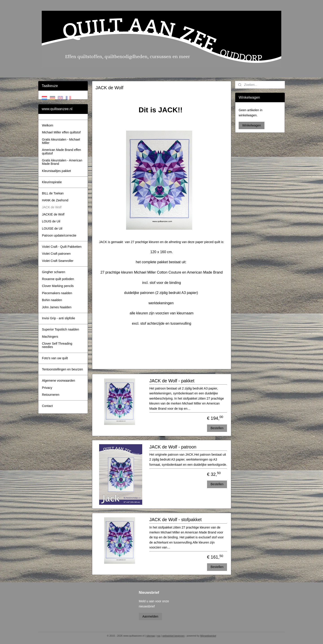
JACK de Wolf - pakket (172, 381)
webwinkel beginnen (174, 636)
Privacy (47, 388)
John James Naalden (57, 307)
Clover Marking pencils (58, 286)
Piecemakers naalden (57, 293)
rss (159, 636)
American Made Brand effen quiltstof (61, 151)
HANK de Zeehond (55, 200)
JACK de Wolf (52, 207)
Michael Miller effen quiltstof (61, 132)
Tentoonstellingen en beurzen (62, 369)
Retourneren (51, 395)
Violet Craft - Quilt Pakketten (62, 247)
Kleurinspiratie (52, 182)
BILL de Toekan (53, 193)
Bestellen (217, 428)
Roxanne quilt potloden (58, 279)
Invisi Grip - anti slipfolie (59, 318)
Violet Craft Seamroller (58, 261)
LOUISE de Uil (52, 228)
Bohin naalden (52, 300)
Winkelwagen (252, 125)
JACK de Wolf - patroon (173, 447)
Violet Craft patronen (56, 254)
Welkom (48, 125)
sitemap (151, 636)
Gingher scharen (54, 272)
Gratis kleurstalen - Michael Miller (61, 141)
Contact (47, 406)
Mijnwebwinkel (208, 636)
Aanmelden (150, 616)
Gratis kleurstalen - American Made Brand (62, 162)
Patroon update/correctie (59, 235)
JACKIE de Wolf (53, 214)
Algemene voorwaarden (59, 381)
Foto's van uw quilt (55, 358)
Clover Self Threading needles (57, 345)
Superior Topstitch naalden (61, 329)
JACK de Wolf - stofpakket (175, 520)
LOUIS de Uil (51, 221)
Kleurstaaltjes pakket (56, 171)
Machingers (50, 337)
